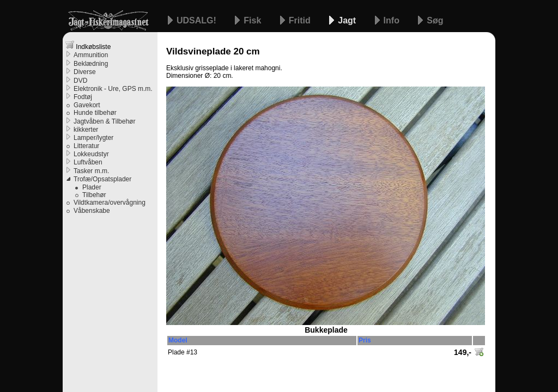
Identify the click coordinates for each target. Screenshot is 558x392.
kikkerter (86, 130)
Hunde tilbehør (95, 113)
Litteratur (86, 146)
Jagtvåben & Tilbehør (104, 121)
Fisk (253, 20)
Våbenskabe (92, 211)
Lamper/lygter (93, 138)
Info (393, 20)
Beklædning (91, 64)
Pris (365, 340)
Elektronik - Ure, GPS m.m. (113, 89)
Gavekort (87, 105)
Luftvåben (88, 162)
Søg (435, 20)
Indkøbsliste (88, 45)
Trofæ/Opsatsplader (102, 179)
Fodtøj (83, 97)
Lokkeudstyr (91, 154)
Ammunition (91, 55)
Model (178, 340)
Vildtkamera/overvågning (110, 203)
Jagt (348, 20)
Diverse (85, 72)
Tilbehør (94, 195)
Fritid (301, 20)
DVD (80, 81)
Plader (92, 187)
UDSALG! (198, 20)
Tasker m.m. (91, 171)
